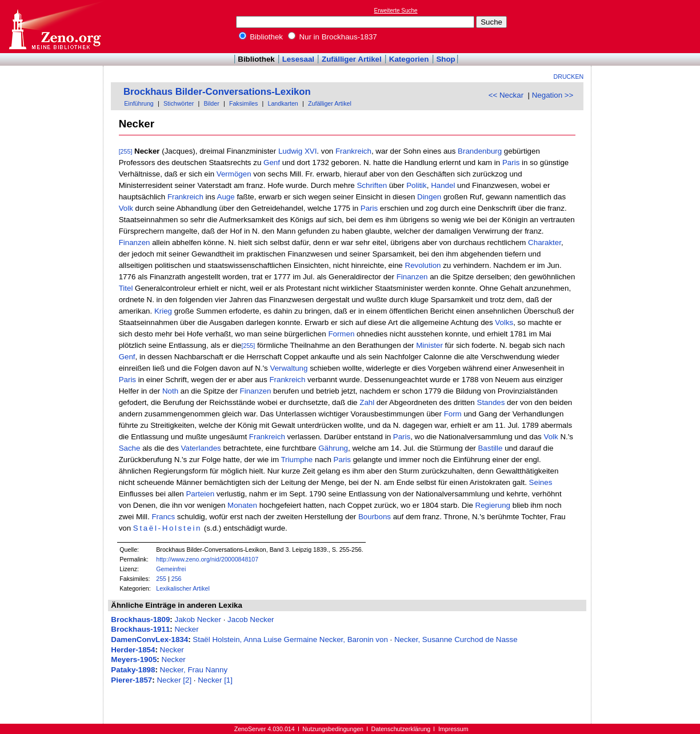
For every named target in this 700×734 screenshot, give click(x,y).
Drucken (569, 77)
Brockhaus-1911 (140, 629)
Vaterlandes (201, 448)
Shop (445, 59)
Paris (511, 163)
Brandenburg (480, 151)
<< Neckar (506, 95)
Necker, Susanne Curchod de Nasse (456, 639)
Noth (170, 391)
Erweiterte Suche (396, 11)
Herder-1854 (133, 650)
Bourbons (375, 517)
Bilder (211, 103)
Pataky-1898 (133, 670)
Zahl (367, 402)
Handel (443, 185)
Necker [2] (174, 680)
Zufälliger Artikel (352, 59)
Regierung (493, 505)
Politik (417, 185)
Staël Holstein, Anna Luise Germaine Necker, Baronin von (290, 639)
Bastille (490, 448)
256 (177, 579)
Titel (126, 288)
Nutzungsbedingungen (333, 729)
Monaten (242, 505)
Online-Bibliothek (54, 27)
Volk (126, 208)
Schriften (372, 185)
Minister (429, 345)
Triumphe (297, 460)
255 (161, 579)
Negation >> (553, 95)
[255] (126, 151)
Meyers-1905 (134, 659)
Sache (130, 448)
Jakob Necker (198, 619)
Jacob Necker (251, 619)
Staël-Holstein (167, 528)
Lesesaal (298, 59)
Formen (341, 334)
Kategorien (409, 59)
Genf (272, 163)
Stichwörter (179, 103)
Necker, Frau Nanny (194, 670)
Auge (226, 197)
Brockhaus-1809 (140, 619)
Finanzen (135, 242)
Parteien (200, 494)
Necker (186, 629)
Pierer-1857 (131, 680)
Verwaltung (289, 368)
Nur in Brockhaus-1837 (333, 37)
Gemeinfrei (171, 569)
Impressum (453, 729)
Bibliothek (261, 37)
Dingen (429, 197)
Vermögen (234, 174)
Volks (504, 322)
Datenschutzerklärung (401, 729)
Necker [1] (215, 680)
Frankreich (353, 151)
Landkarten (283, 103)
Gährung (333, 448)
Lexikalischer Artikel (183, 588)
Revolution (423, 265)
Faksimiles (243, 103)
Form (453, 414)
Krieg (163, 311)
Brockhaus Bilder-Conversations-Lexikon (217, 92)
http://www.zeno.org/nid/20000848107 (207, 559)
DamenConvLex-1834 (149, 639)
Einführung (139, 103)
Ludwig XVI (297, 151)
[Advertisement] (647, 26)
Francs (163, 517)
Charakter (545, 242)
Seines (541, 482)
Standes (491, 402)
